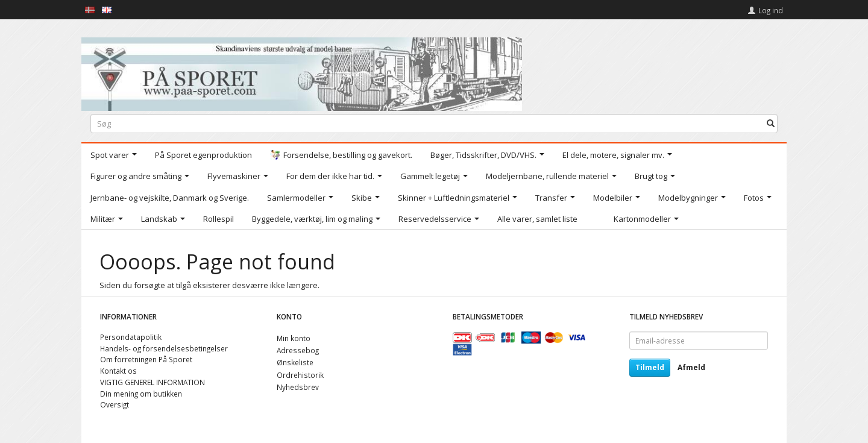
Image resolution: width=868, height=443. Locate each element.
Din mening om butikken (141, 394)
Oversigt (115, 404)
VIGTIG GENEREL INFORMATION (153, 382)
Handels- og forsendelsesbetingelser (164, 348)
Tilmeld (650, 367)
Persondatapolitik (131, 337)
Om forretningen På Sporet (146, 359)
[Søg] (771, 123)
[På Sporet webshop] (302, 71)
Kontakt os (118, 371)
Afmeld (691, 367)
